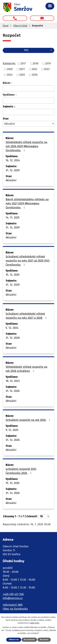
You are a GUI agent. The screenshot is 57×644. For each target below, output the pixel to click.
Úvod (6, 26)
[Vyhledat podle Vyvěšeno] (28, 100)
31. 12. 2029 (13, 170)
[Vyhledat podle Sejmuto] (28, 112)
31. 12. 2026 (13, 391)
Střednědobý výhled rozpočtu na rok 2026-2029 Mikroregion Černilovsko (26, 146)
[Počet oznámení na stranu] (44, 516)
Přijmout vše (14, 640)
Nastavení (44, 640)
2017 (23, 64)
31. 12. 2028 (13, 338)
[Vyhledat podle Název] (28, 88)
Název (7, 83)
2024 (10, 75)
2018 (35, 64)
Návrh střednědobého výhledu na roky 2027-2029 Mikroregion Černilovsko (27, 203)
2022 (34, 69)
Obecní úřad (20, 26)
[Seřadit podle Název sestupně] (12, 84)
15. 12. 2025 (13, 275)
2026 (35, 75)
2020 (10, 69)
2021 (22, 69)
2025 (22, 75)
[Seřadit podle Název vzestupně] (12, 82)
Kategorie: (9, 63)
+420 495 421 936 (13, 594)
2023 (47, 69)
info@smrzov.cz (13, 598)
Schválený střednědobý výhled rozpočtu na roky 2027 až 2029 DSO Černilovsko (28, 261)
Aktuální (11, 180)
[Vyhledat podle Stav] (28, 124)
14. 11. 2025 (13, 218)
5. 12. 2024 (12, 328)
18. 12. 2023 (13, 381)
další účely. (35, 623)
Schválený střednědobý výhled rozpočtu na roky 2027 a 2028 (27, 316)
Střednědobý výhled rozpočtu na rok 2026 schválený (26, 369)
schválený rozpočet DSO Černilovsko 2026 (21, 471)
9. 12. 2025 (12, 430)
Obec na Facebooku (15, 609)
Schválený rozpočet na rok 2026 (28, 420)
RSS (38, 50)
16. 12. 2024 (13, 160)
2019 (48, 64)
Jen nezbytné (29, 640)
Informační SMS (13, 605)
